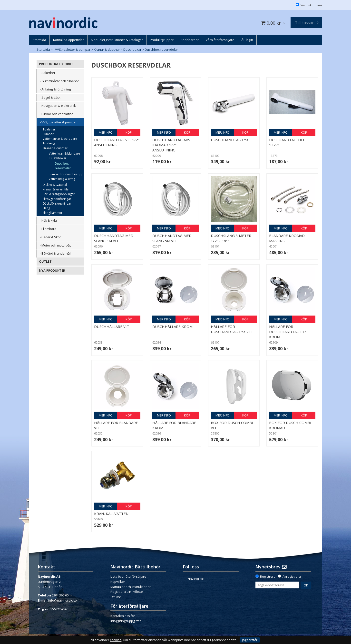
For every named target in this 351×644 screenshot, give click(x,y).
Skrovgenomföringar (57, 199)
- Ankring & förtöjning (55, 89)
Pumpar (48, 134)
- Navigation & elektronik (58, 106)
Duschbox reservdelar (161, 50)
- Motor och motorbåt (55, 245)
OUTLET (45, 261)
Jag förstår (250, 640)
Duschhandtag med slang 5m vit (172, 238)
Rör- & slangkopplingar (59, 194)
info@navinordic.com (64, 600)
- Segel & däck (50, 98)
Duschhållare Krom (172, 327)
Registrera (268, 576)
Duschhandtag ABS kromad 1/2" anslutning (171, 145)
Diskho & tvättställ (55, 185)
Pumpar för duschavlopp (66, 174)
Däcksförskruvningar (57, 203)
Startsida (43, 50)
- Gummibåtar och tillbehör (59, 81)
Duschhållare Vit (112, 327)
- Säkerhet (47, 73)
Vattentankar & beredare (60, 139)
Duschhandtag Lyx (230, 140)
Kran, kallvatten (111, 514)
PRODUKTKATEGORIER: (57, 64)
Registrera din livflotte (127, 592)
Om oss (116, 597)
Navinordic (196, 579)
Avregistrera (292, 576)
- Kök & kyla (48, 220)
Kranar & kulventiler (56, 189)
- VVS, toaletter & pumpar (72, 50)
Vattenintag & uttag (62, 179)
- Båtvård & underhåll (55, 253)
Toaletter (49, 129)
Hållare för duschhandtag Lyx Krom (288, 332)
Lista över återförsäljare (128, 576)
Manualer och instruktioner (131, 587)
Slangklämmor (53, 213)
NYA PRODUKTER (52, 270)
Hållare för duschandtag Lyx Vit (232, 329)
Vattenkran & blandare (64, 154)
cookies (116, 640)
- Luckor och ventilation (57, 114)
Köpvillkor (118, 582)
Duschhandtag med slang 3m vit (114, 238)
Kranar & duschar (107, 50)
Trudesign (50, 143)
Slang (46, 208)
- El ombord (48, 229)
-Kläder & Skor (50, 237)
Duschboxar (132, 50)
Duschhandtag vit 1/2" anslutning (117, 142)
